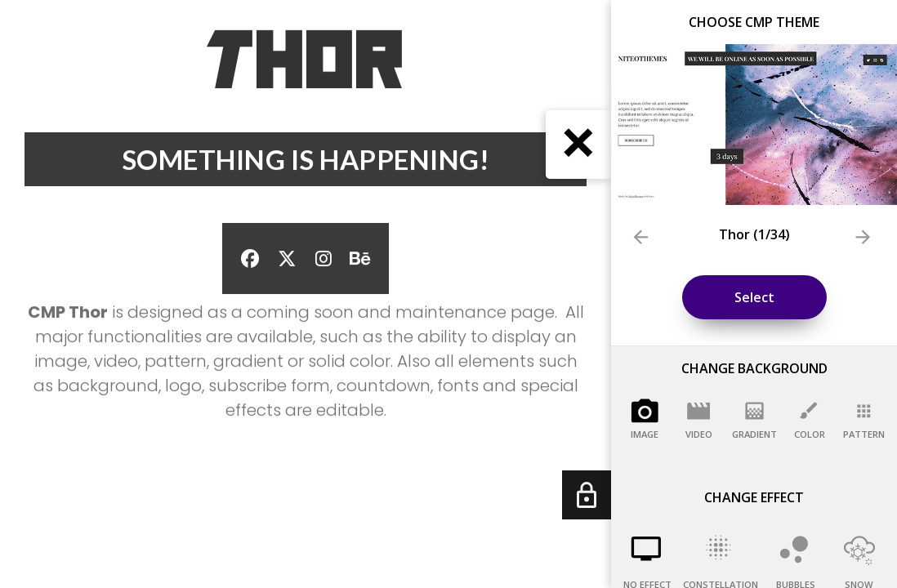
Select (754, 297)
